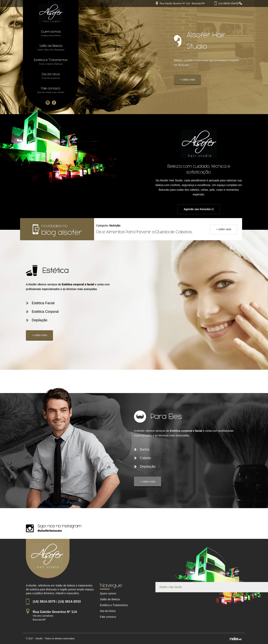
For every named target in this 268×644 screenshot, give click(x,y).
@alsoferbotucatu (50, 531)
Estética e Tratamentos (114, 605)
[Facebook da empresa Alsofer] (54, 102)
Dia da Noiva (108, 611)
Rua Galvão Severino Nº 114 (55, 612)
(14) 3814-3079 (44, 602)
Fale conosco (108, 617)
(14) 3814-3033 (69, 602)
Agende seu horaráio (199, 209)
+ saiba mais (187, 80)
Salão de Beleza (110, 599)
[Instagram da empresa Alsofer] (48, 102)
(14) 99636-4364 (229, 3)
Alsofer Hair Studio (171, 587)
